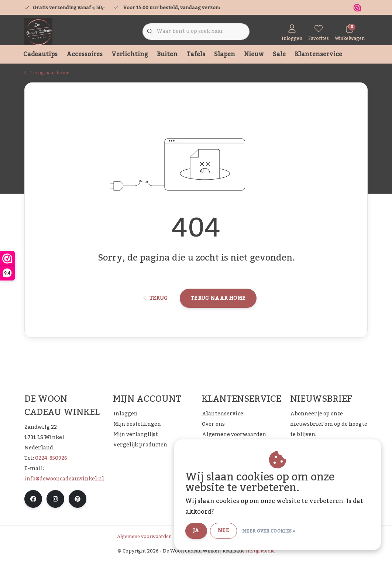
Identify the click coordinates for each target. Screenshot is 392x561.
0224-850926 (51, 458)
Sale (279, 54)
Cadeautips (40, 54)
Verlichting (130, 54)
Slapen (225, 54)
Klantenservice (318, 54)
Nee (223, 531)
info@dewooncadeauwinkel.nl (64, 479)
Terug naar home (218, 298)
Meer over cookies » (269, 531)
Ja (196, 531)
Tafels (196, 54)
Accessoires (85, 54)
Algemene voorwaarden (144, 537)
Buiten (167, 54)
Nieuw (254, 54)
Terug (156, 298)
